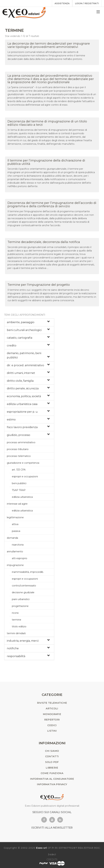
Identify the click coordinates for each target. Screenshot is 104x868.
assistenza (62, 3)
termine (17, 620)
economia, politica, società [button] (24, 396)
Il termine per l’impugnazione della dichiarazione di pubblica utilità (46, 162)
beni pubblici (19, 483)
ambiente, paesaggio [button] (21, 322)
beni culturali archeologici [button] (24, 330)
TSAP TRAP (19, 490)
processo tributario (18, 449)
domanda (12, 538)
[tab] (29, 322)
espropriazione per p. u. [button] (22, 412)
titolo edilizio (19, 627)
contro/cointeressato (24, 586)
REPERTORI (52, 720)
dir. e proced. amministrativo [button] (25, 365)
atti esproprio (20, 558)
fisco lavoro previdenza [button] (22, 427)
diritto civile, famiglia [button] (20, 381)
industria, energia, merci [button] (23, 641)
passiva (16, 531)
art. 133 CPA (19, 470)
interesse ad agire (17, 504)
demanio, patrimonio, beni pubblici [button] (24, 355)
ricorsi (15, 613)
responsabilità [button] (16, 656)
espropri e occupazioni (25, 476)
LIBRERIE (52, 768)
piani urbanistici (21, 599)
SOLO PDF (52, 762)
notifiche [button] (13, 648)
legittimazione (15, 517)
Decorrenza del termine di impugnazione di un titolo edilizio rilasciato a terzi (47, 123)
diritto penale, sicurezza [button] (23, 388)
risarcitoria (18, 545)
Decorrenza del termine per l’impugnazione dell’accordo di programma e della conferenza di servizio (52, 205)
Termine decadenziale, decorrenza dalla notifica (44, 242)
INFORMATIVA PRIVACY (52, 784)
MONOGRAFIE (52, 714)
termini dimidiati (16, 633)
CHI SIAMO (52, 751)
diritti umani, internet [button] (21, 373)
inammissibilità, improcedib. (28, 572)
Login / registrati (87, 3)
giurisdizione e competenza (23, 463)
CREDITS (52, 860)
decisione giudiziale (23, 592)
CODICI (52, 725)
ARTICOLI (52, 709)
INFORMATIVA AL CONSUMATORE (52, 779)
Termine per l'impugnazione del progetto (39, 285)
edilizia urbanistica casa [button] (22, 404)
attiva (15, 524)
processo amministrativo (21, 442)
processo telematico (19, 456)
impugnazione (15, 565)
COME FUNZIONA (52, 773)
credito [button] (12, 346)
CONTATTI (52, 756)
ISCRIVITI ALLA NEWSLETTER (52, 828)
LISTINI (52, 731)
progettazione (20, 606)
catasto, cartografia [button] (20, 338)
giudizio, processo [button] (19, 435)
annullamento (15, 552)
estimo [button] (11, 420)
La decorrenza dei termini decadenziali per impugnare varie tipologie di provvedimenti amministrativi (49, 45)
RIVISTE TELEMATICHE (52, 703)
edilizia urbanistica (22, 497)
